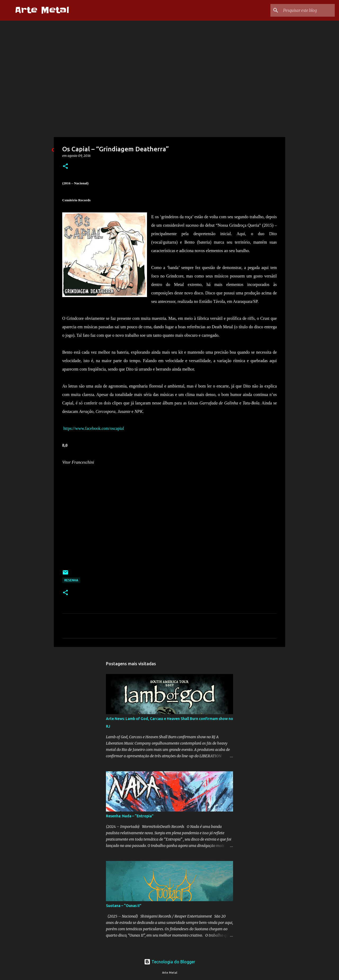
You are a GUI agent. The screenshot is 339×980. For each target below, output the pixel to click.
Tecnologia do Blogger (170, 962)
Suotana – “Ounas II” (124, 906)
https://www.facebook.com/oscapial (94, 428)
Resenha (71, 580)
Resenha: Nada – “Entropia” (130, 816)
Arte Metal (42, 10)
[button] (65, 167)
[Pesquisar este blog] (307, 10)
